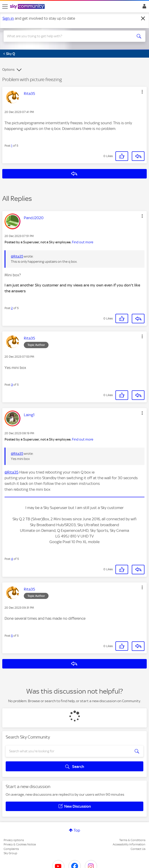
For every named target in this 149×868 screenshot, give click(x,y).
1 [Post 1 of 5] (12, 146)
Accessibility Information (129, 844)
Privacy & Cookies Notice (20, 844)
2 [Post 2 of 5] (12, 308)
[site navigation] (5, 7)
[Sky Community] (28, 7)
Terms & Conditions (132, 840)
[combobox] (67, 36)
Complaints (11, 849)
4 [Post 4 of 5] (12, 559)
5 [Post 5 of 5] (12, 636)
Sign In (143, 7)
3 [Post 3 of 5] (12, 385)
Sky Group (10, 853)
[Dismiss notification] (143, 19)
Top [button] (77, 830)
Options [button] (8, 70)
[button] (142, 92)
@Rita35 (17, 256)
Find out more (83, 242)
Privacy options (14, 840)
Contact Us (138, 849)
